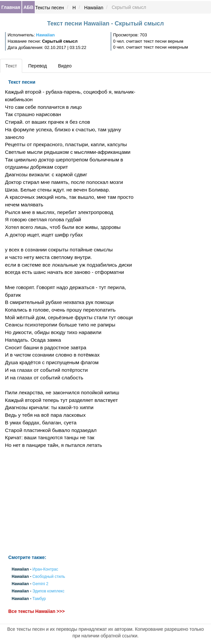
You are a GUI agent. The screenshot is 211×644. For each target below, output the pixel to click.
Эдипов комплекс (48, 591)
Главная (11, 7)
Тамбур (39, 599)
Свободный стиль (49, 577)
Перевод (37, 66)
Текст (11, 66)
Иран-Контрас (45, 569)
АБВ (28, 7)
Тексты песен (49, 8)
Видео (65, 66)
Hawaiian (94, 8)
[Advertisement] (70, 502)
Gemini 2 (40, 584)
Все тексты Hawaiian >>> (37, 611)
